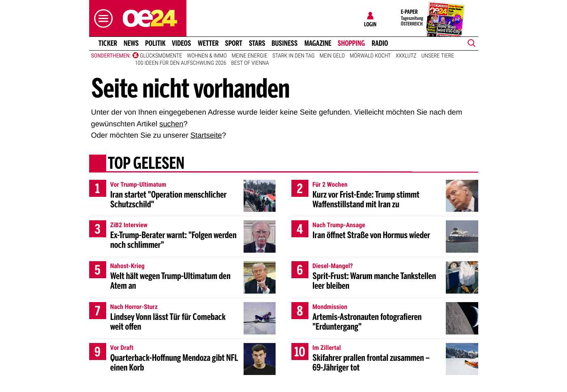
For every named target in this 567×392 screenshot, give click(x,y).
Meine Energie (249, 56)
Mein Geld (332, 56)
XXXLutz (406, 56)
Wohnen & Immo (207, 56)
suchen (171, 124)
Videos (181, 43)
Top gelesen (146, 164)
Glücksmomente (161, 56)
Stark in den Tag (293, 56)
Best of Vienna (250, 63)
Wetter (208, 43)
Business (285, 43)
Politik (155, 43)
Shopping (351, 43)
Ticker (107, 43)
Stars (257, 43)
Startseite (206, 135)
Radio (380, 43)
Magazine (318, 43)
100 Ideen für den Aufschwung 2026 (181, 63)
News (131, 43)
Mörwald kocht (370, 56)
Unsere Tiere (438, 56)
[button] (101, 18)
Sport (234, 43)
